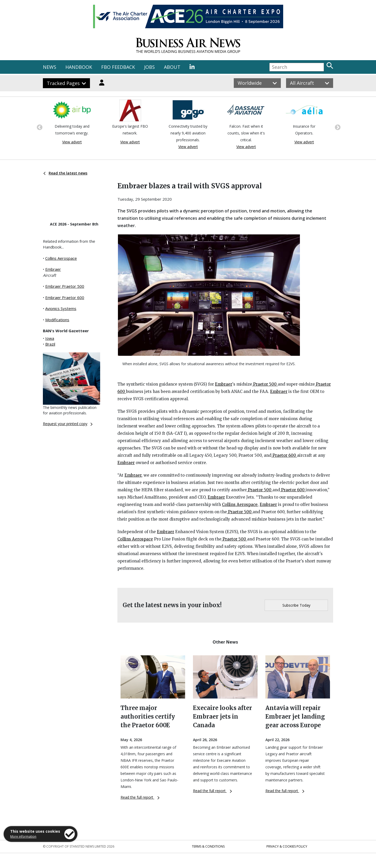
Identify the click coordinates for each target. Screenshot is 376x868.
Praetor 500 (265, 384)
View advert (72, 142)
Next (337, 127)
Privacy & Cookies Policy (287, 846)
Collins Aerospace (61, 258)
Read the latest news (65, 173)
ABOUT (172, 67)
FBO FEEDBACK (118, 67)
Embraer (53, 269)
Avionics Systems (61, 308)
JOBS (149, 67)
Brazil (50, 344)
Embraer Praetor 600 (65, 297)
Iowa (50, 338)
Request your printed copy (68, 424)
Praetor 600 (284, 455)
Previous (39, 127)
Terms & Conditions (208, 846)
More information (23, 836)
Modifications (57, 320)
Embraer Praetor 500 (65, 286)
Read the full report (140, 797)
